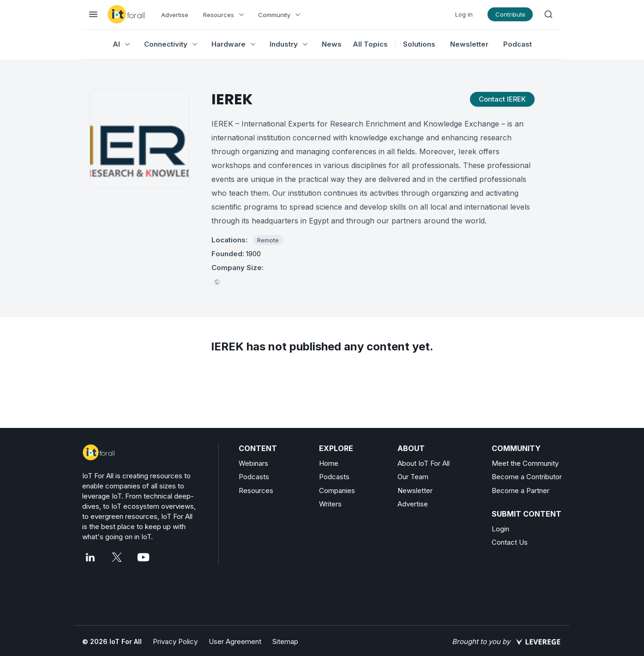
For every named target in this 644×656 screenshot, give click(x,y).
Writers (330, 504)
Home (329, 463)
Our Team (413, 477)
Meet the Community (525, 463)
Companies (337, 490)
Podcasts (254, 477)
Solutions (419, 44)
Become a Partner (521, 490)
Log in (464, 14)
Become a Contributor (527, 477)
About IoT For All (424, 463)
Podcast (518, 44)
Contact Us (510, 542)
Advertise (175, 15)
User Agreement (235, 641)
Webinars (253, 463)
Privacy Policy (175, 641)
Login (500, 529)
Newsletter (469, 44)
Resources (256, 490)
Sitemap (285, 641)
